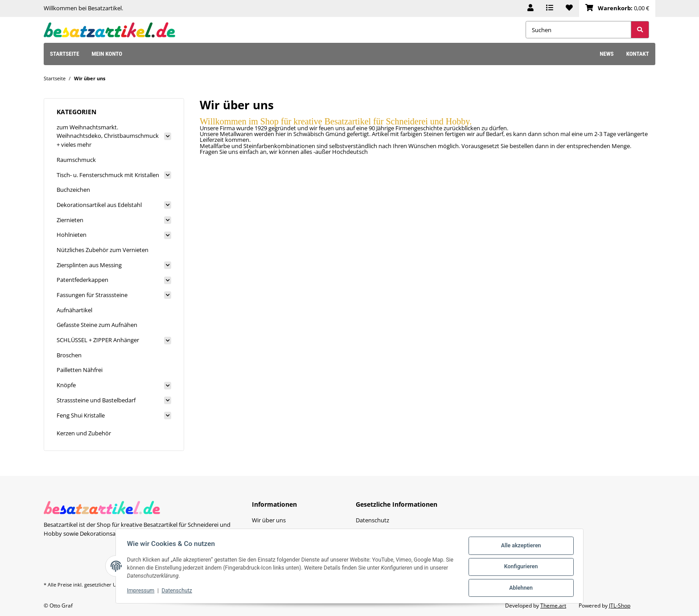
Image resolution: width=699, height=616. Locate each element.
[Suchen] (578, 30)
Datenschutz (178, 591)
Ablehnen (519, 588)
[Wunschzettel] (569, 8)
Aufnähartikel (74, 310)
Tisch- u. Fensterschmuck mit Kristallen (108, 175)
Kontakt (638, 54)
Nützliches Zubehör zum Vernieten (103, 250)
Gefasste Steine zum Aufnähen (97, 325)
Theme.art (553, 606)
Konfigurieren (519, 568)
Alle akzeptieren (519, 547)
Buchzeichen (73, 190)
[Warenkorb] (617, 8)
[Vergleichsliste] (550, 8)
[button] (530, 8)
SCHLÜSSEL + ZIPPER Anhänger (98, 340)
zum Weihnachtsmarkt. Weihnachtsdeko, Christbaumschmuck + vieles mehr (108, 136)
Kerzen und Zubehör (84, 433)
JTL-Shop (620, 606)
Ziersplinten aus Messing (89, 265)
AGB (361, 531)
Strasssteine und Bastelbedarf (96, 400)
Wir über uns (269, 520)
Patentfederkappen (82, 280)
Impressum (142, 591)
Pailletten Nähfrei (80, 370)
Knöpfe (66, 385)
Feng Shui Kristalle (81, 415)
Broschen (69, 355)
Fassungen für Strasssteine (92, 295)
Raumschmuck (76, 160)
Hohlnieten (72, 235)
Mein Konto (107, 54)
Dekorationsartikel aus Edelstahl (99, 205)
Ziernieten (70, 220)
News (606, 54)
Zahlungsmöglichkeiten (283, 531)
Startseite (65, 54)
